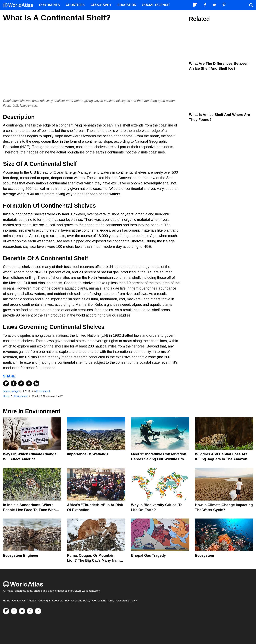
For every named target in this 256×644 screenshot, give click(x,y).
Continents (49, 5)
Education (127, 5)
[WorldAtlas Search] (251, 5)
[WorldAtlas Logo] (19, 5)
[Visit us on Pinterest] (30, 611)
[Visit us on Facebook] (14, 611)
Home (7, 601)
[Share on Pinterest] (29, 383)
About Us (58, 601)
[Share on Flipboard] (6, 383)
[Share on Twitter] (21, 383)
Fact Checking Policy (78, 601)
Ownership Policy (126, 601)
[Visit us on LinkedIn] (38, 611)
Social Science (156, 5)
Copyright (44, 601)
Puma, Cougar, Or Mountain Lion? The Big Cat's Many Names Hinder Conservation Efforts (95, 560)
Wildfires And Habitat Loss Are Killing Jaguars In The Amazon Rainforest (221, 459)
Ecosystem (204, 555)
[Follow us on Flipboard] (6, 611)
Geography (101, 5)
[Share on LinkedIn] (36, 383)
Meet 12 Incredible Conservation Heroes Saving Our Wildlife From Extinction (159, 459)
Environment (43, 391)
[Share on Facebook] (14, 383)
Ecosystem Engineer (21, 555)
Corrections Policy (103, 601)
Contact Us (19, 601)
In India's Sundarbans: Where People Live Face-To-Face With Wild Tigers (29, 510)
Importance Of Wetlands (88, 454)
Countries (75, 5)
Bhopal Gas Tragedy (148, 555)
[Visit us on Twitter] (22, 611)
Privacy (32, 601)
